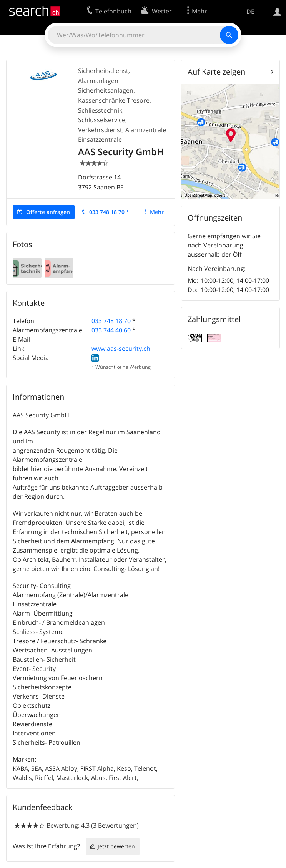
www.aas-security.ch (121, 349)
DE (250, 12)
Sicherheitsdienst (103, 71)
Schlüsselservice (102, 120)
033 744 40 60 (111, 330)
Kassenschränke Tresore (114, 100)
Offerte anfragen (48, 212)
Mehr (157, 212)
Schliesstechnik (100, 110)
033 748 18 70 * (109, 212)
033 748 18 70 (111, 321)
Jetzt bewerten (116, 846)
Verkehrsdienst (100, 130)
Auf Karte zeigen (216, 72)
